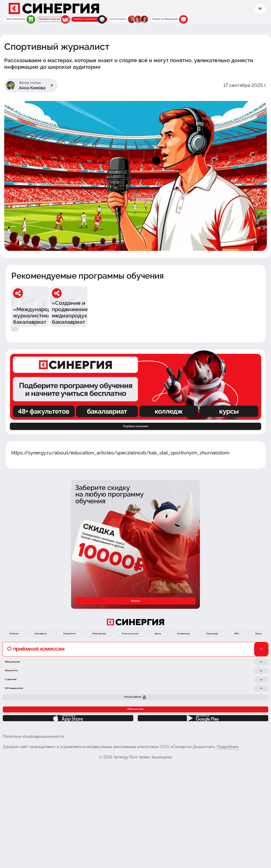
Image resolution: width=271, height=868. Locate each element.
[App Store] (68, 817)
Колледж (18, 672)
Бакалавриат (54, 672)
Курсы (217, 672)
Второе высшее (181, 672)
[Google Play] (203, 817)
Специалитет (94, 672)
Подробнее (228, 850)
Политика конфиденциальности (34, 839)
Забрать (136, 630)
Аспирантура (250, 672)
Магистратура (136, 672)
